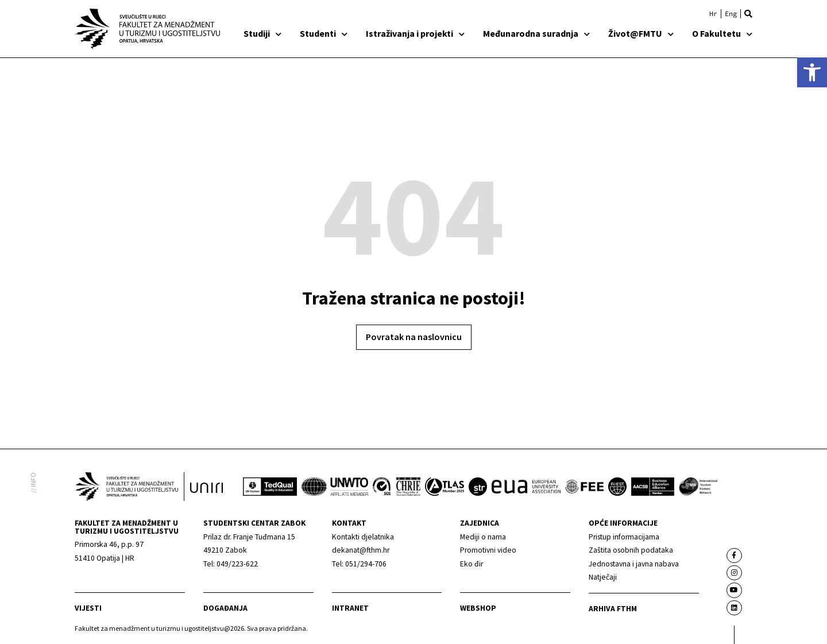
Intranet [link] (350, 608)
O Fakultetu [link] (722, 33)
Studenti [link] (324, 33)
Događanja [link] (225, 608)
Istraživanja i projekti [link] (415, 33)
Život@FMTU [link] (641, 33)
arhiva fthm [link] (613, 609)
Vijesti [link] (88, 608)
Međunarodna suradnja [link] (536, 33)
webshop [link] (478, 608)
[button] (748, 14)
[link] (812, 72)
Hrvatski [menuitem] (713, 14)
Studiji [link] (262, 33)
